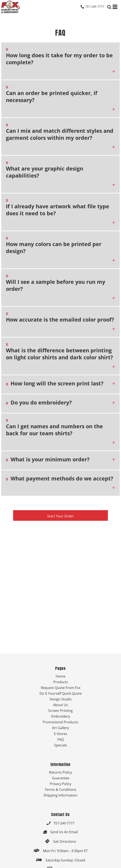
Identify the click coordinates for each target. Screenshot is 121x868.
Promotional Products (60, 722)
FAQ (60, 739)
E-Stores (61, 734)
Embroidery (61, 716)
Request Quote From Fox (61, 688)
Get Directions (65, 841)
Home (60, 676)
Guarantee (61, 778)
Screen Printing (60, 710)
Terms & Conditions (60, 789)
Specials (61, 745)
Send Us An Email (64, 832)
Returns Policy (60, 772)
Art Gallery (60, 728)
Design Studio (61, 699)
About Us (60, 705)
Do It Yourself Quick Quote (61, 693)
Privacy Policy (60, 784)
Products (61, 682)
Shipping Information (60, 795)
